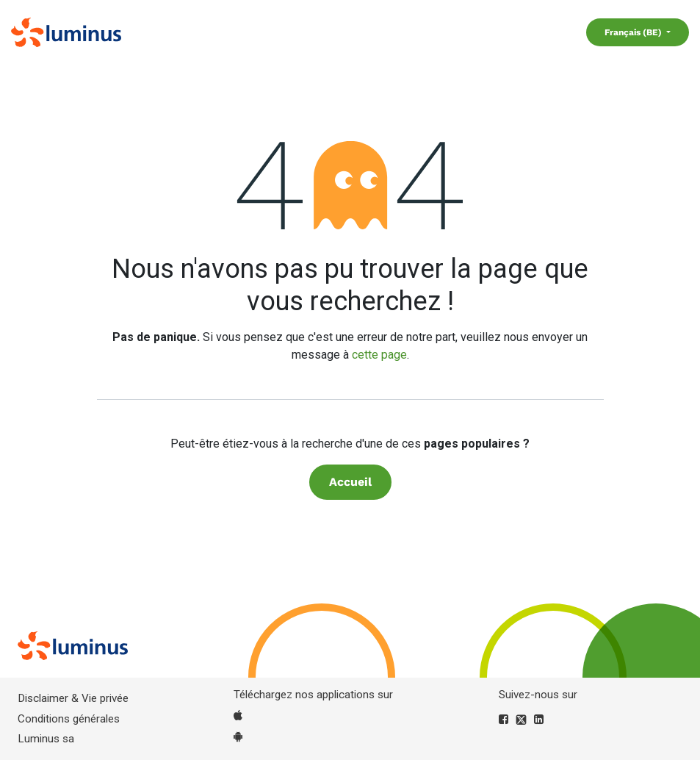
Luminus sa (46, 739)
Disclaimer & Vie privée (73, 698)
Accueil (350, 482)
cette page (379, 355)
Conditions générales (69, 719)
